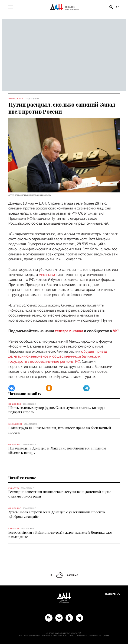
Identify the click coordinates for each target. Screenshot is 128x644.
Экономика (16, 99)
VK (115, 331)
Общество (15, 404)
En (118, 7)
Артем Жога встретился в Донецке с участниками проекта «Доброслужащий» (57, 514)
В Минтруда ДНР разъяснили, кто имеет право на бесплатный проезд (60, 430)
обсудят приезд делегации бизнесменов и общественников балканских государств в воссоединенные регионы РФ (58, 357)
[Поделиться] (3, 191)
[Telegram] (86, 388)
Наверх (113, 594)
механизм (47, 275)
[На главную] (64, 7)
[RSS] (49, 618)
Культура (14, 488)
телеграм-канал (69, 331)
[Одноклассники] (49, 388)
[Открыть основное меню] (11, 7)
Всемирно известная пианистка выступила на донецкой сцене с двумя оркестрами (60, 494)
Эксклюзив (16, 424)
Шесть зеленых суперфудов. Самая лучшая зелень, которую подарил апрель (57, 410)
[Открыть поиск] (111, 7)
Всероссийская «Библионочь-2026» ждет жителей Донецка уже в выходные (60, 534)
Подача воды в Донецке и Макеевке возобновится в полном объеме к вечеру (57, 450)
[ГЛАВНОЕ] (79, 618)
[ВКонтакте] (12, 388)
